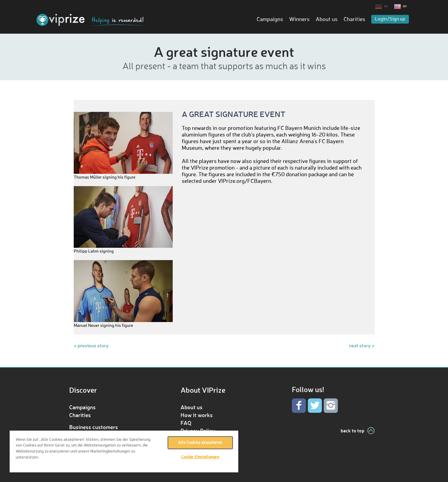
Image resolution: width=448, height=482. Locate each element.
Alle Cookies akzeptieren (200, 443)
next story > (362, 346)
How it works (197, 415)
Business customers (94, 427)
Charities (354, 20)
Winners (299, 20)
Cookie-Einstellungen (200, 457)
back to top (352, 430)
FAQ (186, 423)
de (386, 6)
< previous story (91, 346)
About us (327, 20)
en (405, 6)
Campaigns (270, 20)
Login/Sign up (390, 19)
